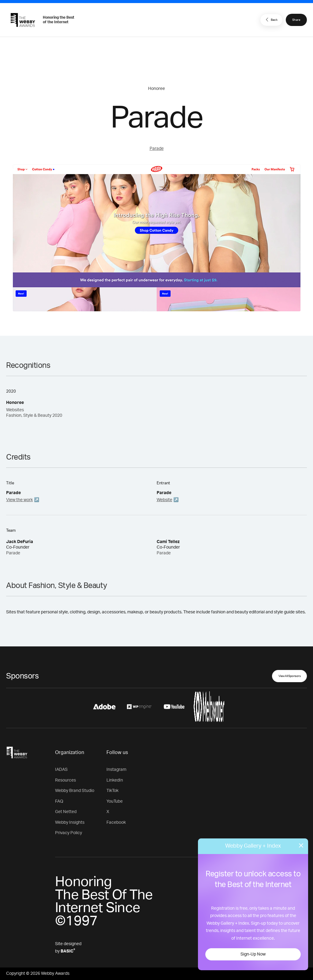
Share (296, 20)
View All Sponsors (290, 676)
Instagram (116, 770)
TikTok (112, 791)
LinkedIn (115, 780)
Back (271, 20)
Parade (157, 149)
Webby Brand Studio (75, 791)
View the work (19, 500)
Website (164, 500)
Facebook (116, 823)
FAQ (59, 801)
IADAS (61, 770)
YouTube (115, 801)
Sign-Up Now (253, 954)
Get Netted (66, 812)
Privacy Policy (69, 833)
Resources (65, 780)
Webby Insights (70, 823)
